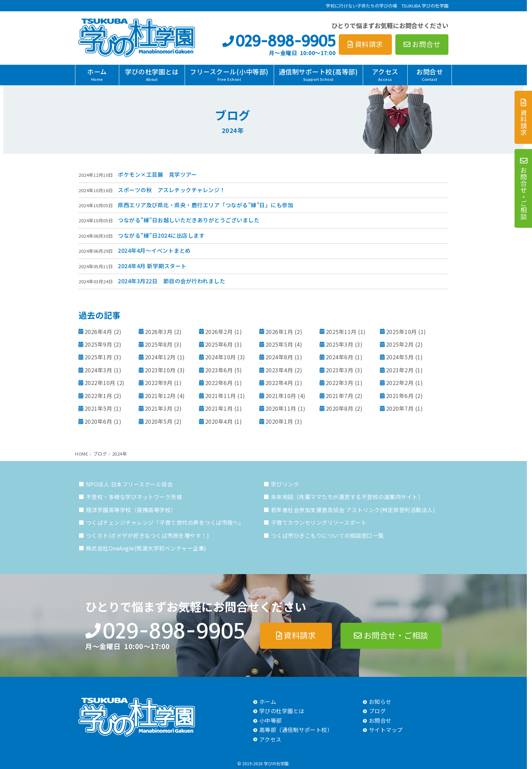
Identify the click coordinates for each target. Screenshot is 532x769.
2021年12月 (160, 396)
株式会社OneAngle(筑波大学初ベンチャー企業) (146, 548)
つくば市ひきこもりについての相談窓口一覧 (327, 535)
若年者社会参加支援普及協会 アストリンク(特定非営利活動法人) (353, 510)
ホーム (97, 74)
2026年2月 (219, 332)
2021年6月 (400, 396)
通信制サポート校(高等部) (318, 74)
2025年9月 (98, 344)
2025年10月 (401, 332)
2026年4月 (98, 332)
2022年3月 (340, 383)
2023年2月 (400, 370)
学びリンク (285, 484)
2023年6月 (219, 370)
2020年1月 (279, 421)
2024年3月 (98, 370)
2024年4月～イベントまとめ (154, 250)
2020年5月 (159, 421)
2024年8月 (279, 357)
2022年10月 (100, 383)
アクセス (385, 74)
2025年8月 (159, 344)
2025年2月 (400, 344)
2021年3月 (159, 408)
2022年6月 (219, 383)
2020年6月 (98, 421)
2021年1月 (219, 408)
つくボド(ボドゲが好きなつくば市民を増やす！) (148, 535)
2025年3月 (340, 344)
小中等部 (271, 720)
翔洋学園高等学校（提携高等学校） (131, 510)
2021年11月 (221, 396)
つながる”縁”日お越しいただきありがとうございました (189, 220)
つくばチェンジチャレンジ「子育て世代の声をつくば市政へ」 (165, 522)
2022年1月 (98, 396)
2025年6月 (219, 344)
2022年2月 (400, 383)
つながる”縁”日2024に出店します (161, 235)
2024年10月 (221, 357)
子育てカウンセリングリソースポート (319, 522)
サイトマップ (386, 730)
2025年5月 (279, 344)
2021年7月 (340, 396)
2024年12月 (160, 357)
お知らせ (380, 702)
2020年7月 (400, 408)
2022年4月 (279, 383)
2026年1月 (279, 332)
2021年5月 (98, 408)
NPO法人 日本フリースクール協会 (129, 484)
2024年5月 (400, 357)
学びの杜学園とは (152, 74)
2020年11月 (281, 408)
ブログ (378, 711)
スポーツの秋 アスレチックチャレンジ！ (172, 190)
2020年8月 (340, 408)
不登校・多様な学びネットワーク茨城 (134, 497)
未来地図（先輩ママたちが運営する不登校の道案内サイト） (347, 497)
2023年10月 (160, 370)
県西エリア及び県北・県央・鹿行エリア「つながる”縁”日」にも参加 (206, 205)
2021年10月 (281, 396)
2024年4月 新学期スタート (152, 266)
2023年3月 (340, 370)
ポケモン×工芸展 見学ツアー (157, 174)
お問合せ (430, 74)
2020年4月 (219, 421)
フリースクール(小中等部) (229, 74)
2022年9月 (159, 383)
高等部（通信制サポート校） (296, 730)
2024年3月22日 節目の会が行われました (171, 281)
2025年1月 (98, 357)
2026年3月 (159, 332)
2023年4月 (279, 370)
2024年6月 (340, 357)
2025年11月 (341, 332)
